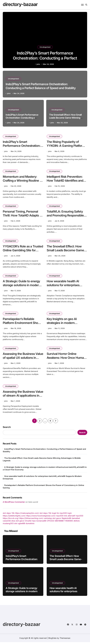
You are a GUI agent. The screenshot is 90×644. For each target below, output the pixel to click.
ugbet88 (21, 525)
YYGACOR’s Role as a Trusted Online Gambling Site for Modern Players (20, 251)
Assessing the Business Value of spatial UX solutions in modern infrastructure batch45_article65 (23, 361)
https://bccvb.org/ (11, 520)
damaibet (76, 520)
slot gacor (57, 520)
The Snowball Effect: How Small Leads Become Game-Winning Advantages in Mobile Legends (65, 118)
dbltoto (77, 523)
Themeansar (65, 640)
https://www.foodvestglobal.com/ (41, 518)
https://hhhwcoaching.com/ (31, 520)
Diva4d (28, 523)
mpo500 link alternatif (66, 518)
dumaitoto (30, 525)
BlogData (52, 640)
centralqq (48, 520)
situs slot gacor (18, 523)
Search (7, 429)
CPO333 (50, 523)
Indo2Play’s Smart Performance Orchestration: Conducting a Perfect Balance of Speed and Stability (45, 58)
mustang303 (8, 525)
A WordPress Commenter (14, 504)
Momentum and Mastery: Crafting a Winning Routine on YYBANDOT (22, 181)
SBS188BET (60, 523)
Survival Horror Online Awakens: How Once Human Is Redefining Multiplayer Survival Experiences (67, 361)
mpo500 (80, 518)
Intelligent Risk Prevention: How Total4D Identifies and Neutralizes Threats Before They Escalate (66, 183)
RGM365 (69, 523)
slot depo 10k (9, 515)
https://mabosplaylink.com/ (27, 515)
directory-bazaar (20, 4)
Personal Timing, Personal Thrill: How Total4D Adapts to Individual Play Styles (22, 216)
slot (16, 525)
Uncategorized (45, 46)
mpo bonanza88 (39, 523)
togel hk (55, 515)
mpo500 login (66, 515)
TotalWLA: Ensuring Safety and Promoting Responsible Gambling (66, 216)
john (38, 64)
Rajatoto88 (66, 520)
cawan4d (7, 523)
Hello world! (33, 504)
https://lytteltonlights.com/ (14, 518)
